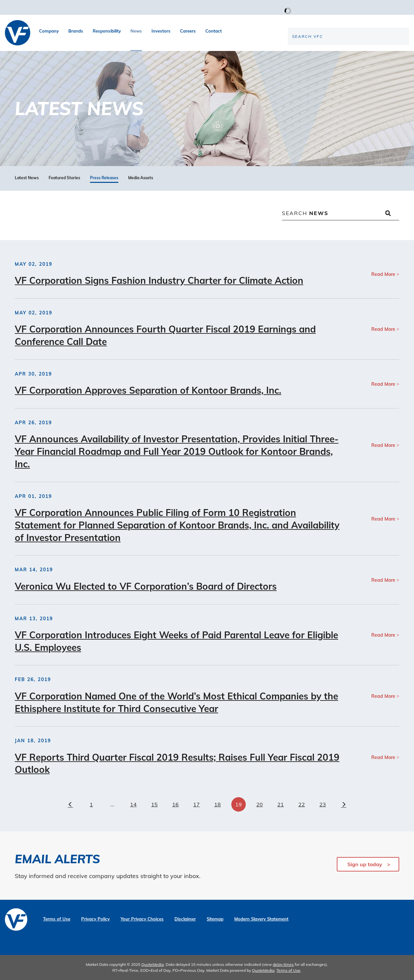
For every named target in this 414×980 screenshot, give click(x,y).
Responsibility (107, 31)
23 (323, 804)
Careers (188, 31)
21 (281, 804)
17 (196, 804)
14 (133, 804)
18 (218, 804)
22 (302, 804)
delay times (283, 964)
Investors (161, 31)
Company (49, 31)
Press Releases (104, 178)
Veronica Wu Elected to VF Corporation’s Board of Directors (146, 586)
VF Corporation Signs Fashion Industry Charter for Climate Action (159, 280)
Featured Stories (64, 178)
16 (175, 804)
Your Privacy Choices (142, 919)
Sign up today (365, 864)
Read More (383, 274)
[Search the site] (355, 58)
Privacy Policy (95, 919)
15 (154, 804)
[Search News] (341, 214)
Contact (214, 31)
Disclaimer (185, 919)
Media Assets (141, 178)
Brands (76, 31)
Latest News (27, 178)
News (136, 31)
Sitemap (215, 919)
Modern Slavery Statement (261, 919)
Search (305, 213)
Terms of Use (57, 919)
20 (260, 804)
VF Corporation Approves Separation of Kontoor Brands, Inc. (148, 390)
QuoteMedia (152, 964)
